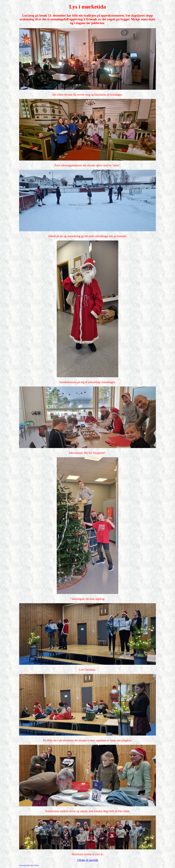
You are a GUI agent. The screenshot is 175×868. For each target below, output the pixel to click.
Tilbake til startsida (88, 860)
